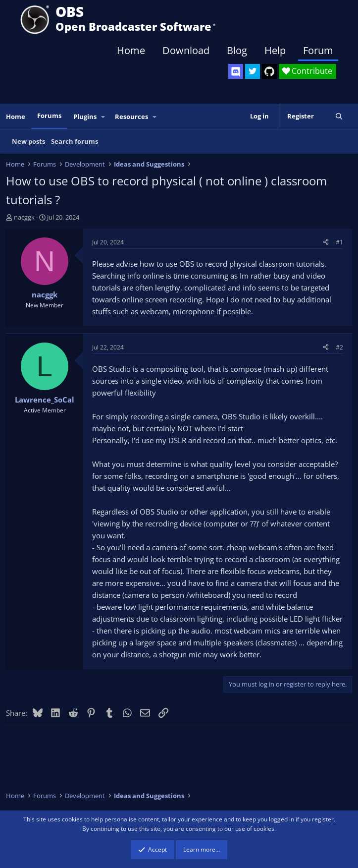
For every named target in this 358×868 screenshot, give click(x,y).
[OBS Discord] (236, 71)
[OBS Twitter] (253, 71)
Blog (237, 50)
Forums (49, 116)
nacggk (24, 217)
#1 (339, 242)
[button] (103, 117)
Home (131, 50)
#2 (339, 347)
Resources (131, 116)
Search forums (75, 141)
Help (275, 50)
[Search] (339, 116)
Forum (318, 50)
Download (186, 50)
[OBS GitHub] (269, 71)
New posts (28, 141)
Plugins (85, 116)
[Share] (326, 242)
